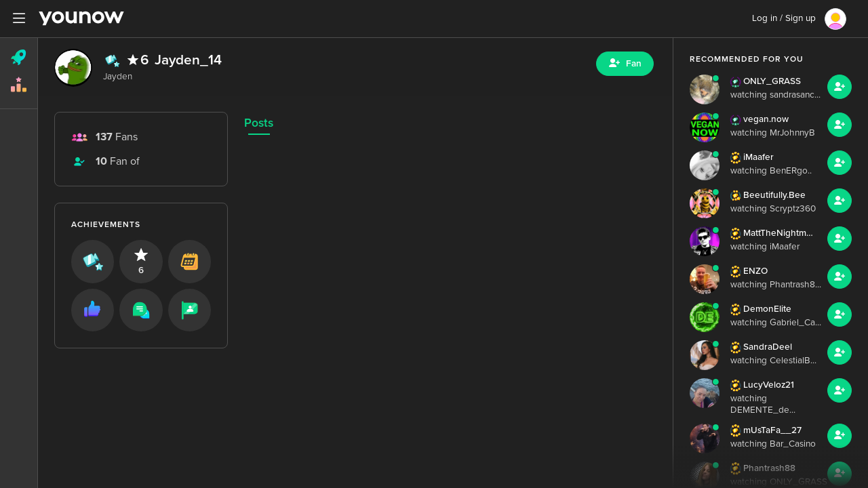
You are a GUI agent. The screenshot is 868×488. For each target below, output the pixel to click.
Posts (259, 123)
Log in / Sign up (784, 18)
